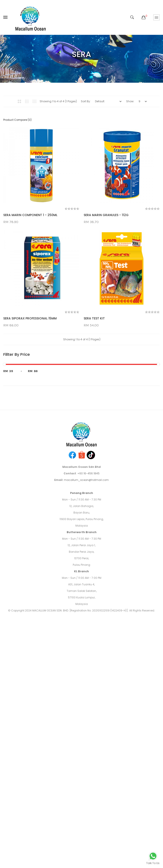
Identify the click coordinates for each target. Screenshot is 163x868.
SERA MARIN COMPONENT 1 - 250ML (30, 215)
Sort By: (86, 101)
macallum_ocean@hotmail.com (86, 687)
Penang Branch (82, 700)
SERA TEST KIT (14, 526)
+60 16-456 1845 (88, 681)
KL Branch (81, 779)
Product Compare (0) (17, 120)
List (34, 101)
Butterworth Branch (82, 740)
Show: (130, 101)
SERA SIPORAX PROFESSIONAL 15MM (30, 422)
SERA (89, 64)
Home (75, 64)
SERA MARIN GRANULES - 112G (26, 319)
